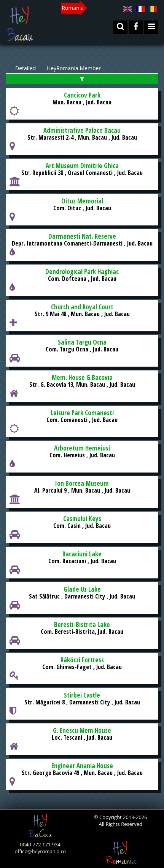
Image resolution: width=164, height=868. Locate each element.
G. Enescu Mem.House (82, 730)
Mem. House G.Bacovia (82, 377)
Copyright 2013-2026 (123, 817)
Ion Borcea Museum (82, 483)
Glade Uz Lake (82, 589)
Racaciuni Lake (82, 554)
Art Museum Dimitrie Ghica (82, 166)
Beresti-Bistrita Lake (82, 625)
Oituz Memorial (82, 201)
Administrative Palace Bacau (82, 130)
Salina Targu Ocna (82, 342)
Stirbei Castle (82, 695)
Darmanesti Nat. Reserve (82, 236)
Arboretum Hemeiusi (82, 448)
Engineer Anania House (82, 766)
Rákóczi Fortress (82, 660)
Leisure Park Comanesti (82, 413)
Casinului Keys (82, 519)
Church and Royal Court (82, 307)
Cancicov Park (82, 95)
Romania (73, 8)
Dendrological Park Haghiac (82, 272)
